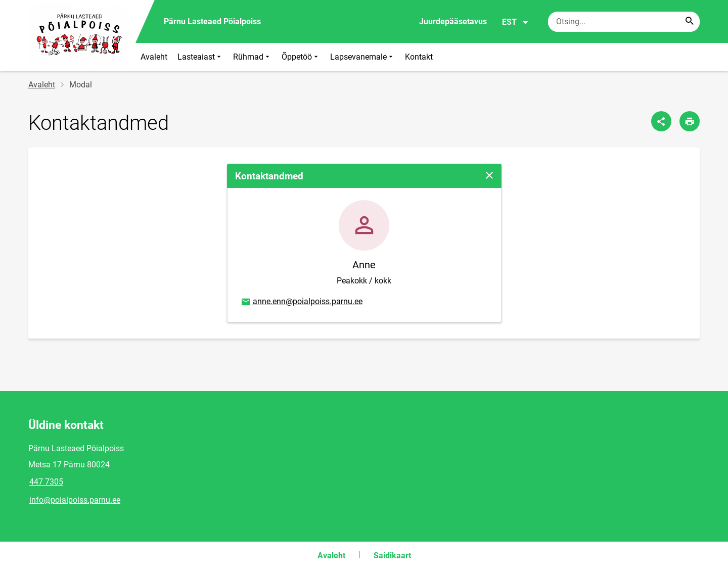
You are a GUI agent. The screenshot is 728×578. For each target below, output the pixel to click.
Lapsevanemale (362, 57)
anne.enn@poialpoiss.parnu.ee (301, 302)
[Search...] (690, 22)
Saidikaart (392, 556)
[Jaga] (661, 121)
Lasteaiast (200, 57)
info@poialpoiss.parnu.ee (75, 500)
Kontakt (419, 57)
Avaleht (154, 57)
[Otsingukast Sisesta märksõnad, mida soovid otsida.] (624, 22)
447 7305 (46, 482)
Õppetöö (301, 57)
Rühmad (252, 57)
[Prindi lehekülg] (690, 121)
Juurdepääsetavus (453, 21)
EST (515, 22)
